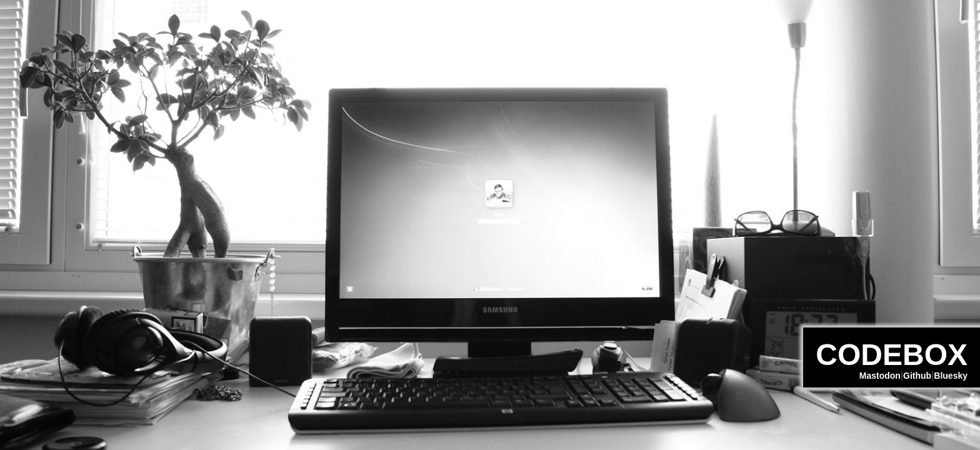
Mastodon (880, 376)
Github (917, 376)
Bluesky (951, 376)
